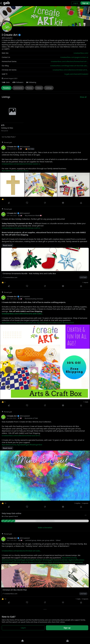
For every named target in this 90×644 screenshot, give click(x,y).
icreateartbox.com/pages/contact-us (74, 57)
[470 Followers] (19, 82)
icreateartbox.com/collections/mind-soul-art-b (21, 435)
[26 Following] (32, 82)
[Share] (81, 203)
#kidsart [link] (20, 323)
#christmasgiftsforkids (11, 562)
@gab (50, 562)
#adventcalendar (61, 560)
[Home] (22, 641)
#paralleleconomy (9, 171)
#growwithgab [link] (43, 323)
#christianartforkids (61, 562)
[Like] (9, 203)
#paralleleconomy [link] (9, 323)
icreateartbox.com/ (81, 53)
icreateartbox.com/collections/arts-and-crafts (22, 314)
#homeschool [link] (68, 323)
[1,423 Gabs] (7, 82)
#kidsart (39, 560)
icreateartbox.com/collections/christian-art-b (70, 70)
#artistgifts (31, 560)
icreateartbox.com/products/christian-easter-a (21, 164)
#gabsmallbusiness (76, 560)
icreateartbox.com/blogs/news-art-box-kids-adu (69, 66)
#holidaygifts (48, 560)
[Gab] (7, 3)
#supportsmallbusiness (37, 562)
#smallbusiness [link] (56, 323)
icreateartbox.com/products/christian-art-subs (22, 551)
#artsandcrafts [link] (30, 323)
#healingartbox (36, 445)
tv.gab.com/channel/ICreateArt (76, 74)
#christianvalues (76, 562)
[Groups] (67, 641)
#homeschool (23, 171)
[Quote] (63, 203)
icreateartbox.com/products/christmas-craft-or (22, 228)
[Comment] (27, 203)
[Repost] (45, 203)
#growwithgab (23, 445)
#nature (24, 562)
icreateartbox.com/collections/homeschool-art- (70, 61)
